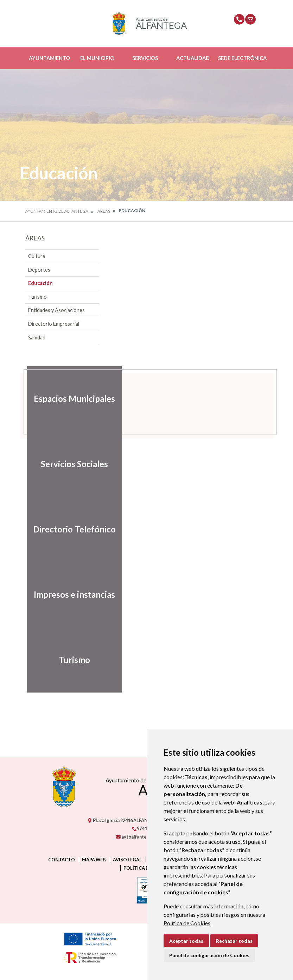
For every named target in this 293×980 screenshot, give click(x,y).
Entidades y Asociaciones (56, 310)
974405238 (145, 828)
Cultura (37, 256)
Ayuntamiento (49, 58)
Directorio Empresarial (54, 324)
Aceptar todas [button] (186, 941)
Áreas (104, 211)
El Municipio (97, 58)
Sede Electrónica (242, 58)
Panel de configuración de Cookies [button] (209, 955)
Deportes (39, 270)
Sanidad (37, 337)
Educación (40, 283)
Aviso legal (127, 860)
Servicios (145, 58)
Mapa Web (94, 860)
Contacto (62, 860)
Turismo (37, 297)
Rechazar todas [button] (234, 941)
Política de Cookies (187, 923)
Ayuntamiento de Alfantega (57, 211)
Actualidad (193, 58)
